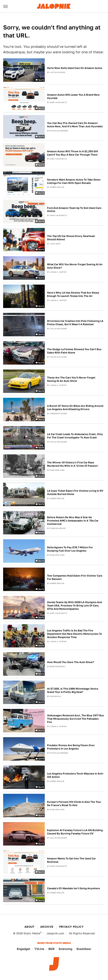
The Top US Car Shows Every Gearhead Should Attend (71, 238)
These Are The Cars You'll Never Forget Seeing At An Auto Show (71, 379)
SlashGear (84, 949)
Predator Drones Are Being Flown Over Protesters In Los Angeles (71, 747)
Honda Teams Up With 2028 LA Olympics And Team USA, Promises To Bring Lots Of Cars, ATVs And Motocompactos (75, 606)
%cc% (41, 80)
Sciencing (65, 949)
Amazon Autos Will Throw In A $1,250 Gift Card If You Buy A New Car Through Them (73, 153)
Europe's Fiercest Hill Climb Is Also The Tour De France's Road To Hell (74, 804)
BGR (51, 949)
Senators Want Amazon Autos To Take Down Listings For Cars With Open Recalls (74, 181)
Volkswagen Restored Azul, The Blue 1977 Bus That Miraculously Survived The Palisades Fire (75, 719)
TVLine (39, 949)
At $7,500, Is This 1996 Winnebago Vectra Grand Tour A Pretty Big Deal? (73, 690)
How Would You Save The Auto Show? (71, 662)
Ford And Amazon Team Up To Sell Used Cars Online (74, 210)
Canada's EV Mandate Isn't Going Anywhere (74, 888)
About (29, 927)
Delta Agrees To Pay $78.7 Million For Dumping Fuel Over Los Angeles (70, 549)
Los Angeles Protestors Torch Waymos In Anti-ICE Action (75, 775)
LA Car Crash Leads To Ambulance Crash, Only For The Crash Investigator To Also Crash (75, 436)
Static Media (32, 933)
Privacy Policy (71, 927)
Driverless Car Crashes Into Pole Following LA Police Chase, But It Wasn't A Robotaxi (75, 323)
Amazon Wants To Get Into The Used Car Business (71, 860)
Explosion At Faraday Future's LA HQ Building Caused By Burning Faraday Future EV (75, 832)
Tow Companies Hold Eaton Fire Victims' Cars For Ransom (75, 577)
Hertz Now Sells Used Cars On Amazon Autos (75, 68)
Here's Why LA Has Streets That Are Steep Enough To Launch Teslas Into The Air (73, 294)
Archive (47, 927)
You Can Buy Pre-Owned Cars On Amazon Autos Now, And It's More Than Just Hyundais (75, 125)
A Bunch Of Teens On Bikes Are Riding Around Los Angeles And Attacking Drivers (75, 408)
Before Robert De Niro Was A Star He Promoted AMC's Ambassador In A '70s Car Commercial (73, 521)
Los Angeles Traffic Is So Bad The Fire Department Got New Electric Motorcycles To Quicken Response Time (75, 634)
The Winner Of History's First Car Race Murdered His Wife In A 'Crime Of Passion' (73, 464)
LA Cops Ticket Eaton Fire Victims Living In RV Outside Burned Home (75, 492)
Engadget (24, 949)
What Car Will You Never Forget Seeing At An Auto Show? (75, 266)
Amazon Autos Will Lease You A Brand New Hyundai (73, 96)
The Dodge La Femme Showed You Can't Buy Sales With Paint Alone (74, 351)
